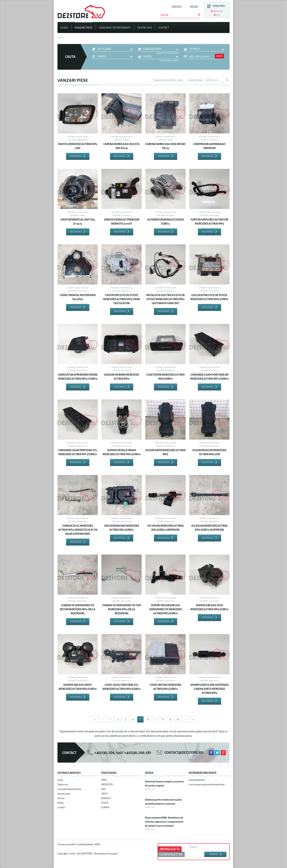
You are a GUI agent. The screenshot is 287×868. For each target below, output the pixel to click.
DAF (103, 789)
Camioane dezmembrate (115, 28)
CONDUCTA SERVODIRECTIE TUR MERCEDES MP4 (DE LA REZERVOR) (122, 609)
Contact (164, 28)
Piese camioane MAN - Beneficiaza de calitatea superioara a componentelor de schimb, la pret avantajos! (164, 822)
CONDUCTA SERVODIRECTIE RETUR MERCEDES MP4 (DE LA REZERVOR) (78, 609)
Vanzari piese (83, 28)
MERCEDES (107, 785)
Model (148, 56)
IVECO (104, 794)
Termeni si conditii (66, 845)
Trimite (214, 854)
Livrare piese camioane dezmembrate (207, 785)
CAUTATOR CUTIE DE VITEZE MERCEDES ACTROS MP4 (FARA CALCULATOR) (122, 299)
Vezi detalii (76, 156)
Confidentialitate (85, 845)
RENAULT (106, 798)
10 (178, 719)
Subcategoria (152, 49)
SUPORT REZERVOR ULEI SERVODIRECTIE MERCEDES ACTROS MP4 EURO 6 (166, 609)
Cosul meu (219, 6)
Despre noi (145, 28)
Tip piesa (194, 49)
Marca (102, 56)
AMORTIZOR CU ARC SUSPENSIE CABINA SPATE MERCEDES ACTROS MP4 (209, 689)
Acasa (64, 28)
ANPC (98, 845)
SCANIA (105, 808)
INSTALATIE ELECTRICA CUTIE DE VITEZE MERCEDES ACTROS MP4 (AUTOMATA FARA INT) (165, 299)
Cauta (220, 56)
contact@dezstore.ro (184, 753)
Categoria (104, 49)
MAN (104, 780)
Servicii (177, 7)
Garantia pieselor (197, 780)
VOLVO (105, 803)
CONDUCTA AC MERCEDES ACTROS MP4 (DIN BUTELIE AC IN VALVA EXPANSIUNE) (78, 530)
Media (194, 7)
